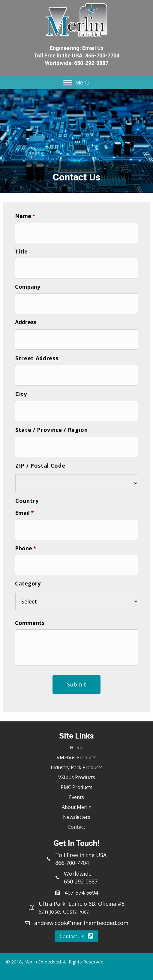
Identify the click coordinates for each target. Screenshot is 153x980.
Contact (76, 827)
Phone (26, 548)
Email (24, 513)
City (21, 394)
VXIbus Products (77, 777)
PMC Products (76, 787)
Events (76, 797)
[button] (76, 936)
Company (28, 287)
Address (26, 322)
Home (77, 748)
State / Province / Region (52, 430)
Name (25, 216)
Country (27, 501)
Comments (30, 623)
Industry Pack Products (77, 767)
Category (28, 584)
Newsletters (77, 817)
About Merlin (77, 807)
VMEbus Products (77, 757)
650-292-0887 (91, 63)
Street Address (37, 358)
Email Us (93, 48)
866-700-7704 (102, 55)
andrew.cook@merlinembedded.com (81, 923)
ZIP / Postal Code (40, 465)
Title (21, 252)
